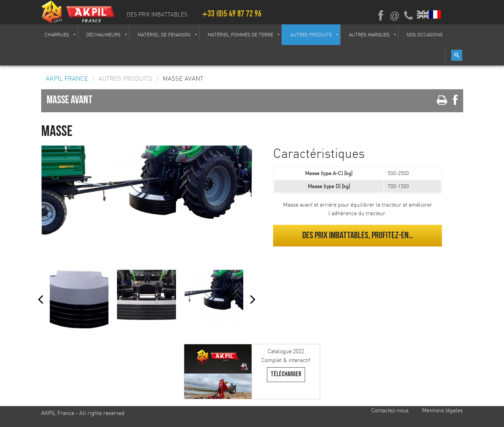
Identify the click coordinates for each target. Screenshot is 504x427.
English (423, 14)
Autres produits (125, 79)
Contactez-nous (390, 410)
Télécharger (286, 374)
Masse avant (183, 79)
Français (435, 14)
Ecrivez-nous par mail (395, 16)
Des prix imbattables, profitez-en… (358, 235)
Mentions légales (442, 410)
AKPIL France (67, 79)
